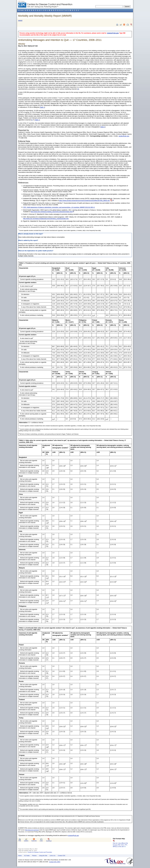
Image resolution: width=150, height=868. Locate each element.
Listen (41, 841)
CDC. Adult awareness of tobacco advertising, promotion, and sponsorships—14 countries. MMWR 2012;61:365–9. (59, 207)
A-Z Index (27, 856)
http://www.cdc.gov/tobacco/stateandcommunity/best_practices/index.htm (46, 219)
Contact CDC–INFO (55, 862)
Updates (26, 841)
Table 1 (42, 107)
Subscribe (34, 841)
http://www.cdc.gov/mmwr (32, 830)
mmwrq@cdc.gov (113, 33)
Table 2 (103, 127)
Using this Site (43, 856)
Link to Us (52, 856)
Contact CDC (62, 856)
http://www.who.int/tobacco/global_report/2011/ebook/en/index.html (52, 212)
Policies (34, 856)
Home (20, 856)
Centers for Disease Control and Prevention (40, 852)
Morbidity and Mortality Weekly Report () (45, 16)
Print (20, 841)
